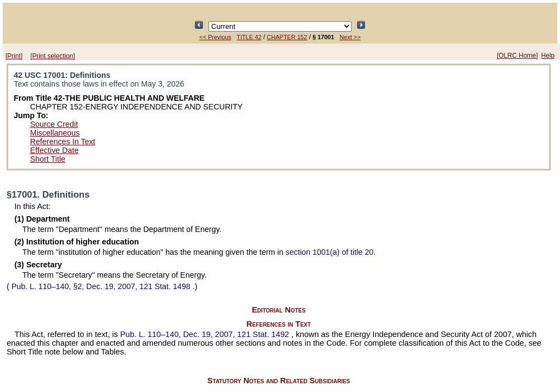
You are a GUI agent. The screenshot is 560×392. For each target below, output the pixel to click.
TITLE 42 (249, 37)
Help (548, 56)
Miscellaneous (55, 133)
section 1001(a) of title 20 (330, 252)
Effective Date (54, 150)
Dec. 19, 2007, (206, 334)
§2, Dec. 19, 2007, (101, 286)
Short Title (48, 159)
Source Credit (54, 124)
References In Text (63, 142)
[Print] (14, 56)
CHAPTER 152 (287, 37)
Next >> (350, 37)
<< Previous (215, 37)
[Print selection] (53, 56)
